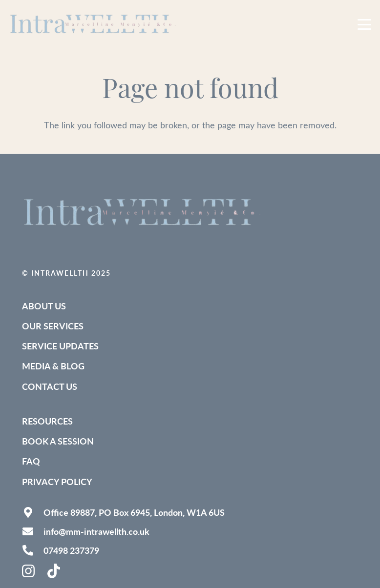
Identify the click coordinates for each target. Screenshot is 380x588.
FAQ (31, 461)
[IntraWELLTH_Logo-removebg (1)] (94, 24)
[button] (365, 24)
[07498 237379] (33, 550)
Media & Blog (53, 366)
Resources (47, 421)
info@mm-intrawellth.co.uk (96, 531)
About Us (44, 306)
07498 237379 (71, 550)
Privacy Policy (57, 481)
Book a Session (58, 441)
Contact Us (50, 386)
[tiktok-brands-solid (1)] (55, 571)
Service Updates (60, 346)
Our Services (53, 326)
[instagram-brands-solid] (29, 571)
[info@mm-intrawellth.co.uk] (33, 531)
